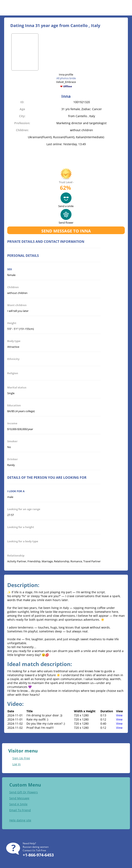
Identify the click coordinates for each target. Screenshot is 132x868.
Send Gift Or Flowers (24, 792)
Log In (17, 764)
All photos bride (66, 78)
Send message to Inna (66, 231)
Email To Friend (20, 810)
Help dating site (20, 820)
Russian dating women (36, 847)
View (119, 715)
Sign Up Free (21, 758)
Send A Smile (18, 804)
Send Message (19, 798)
